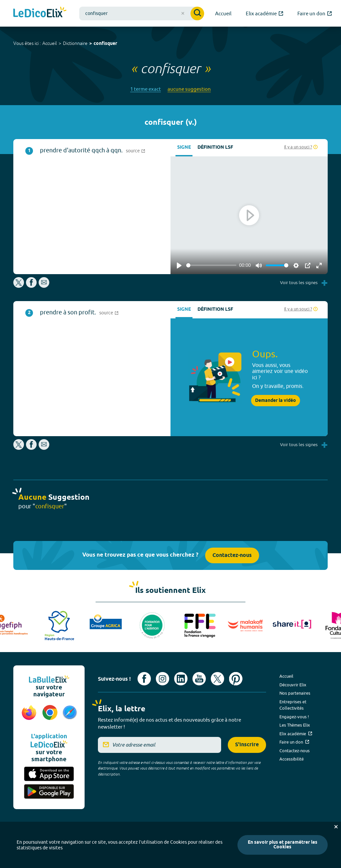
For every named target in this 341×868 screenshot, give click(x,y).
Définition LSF (215, 148)
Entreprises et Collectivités (293, 705)
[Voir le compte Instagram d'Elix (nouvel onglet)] (163, 679)
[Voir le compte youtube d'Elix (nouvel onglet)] (199, 679)
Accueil (50, 43)
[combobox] (142, 13)
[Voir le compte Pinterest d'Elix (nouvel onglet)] (236, 679)
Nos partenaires (295, 693)
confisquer (105, 44)
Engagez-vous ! (294, 717)
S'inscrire (247, 745)
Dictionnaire (75, 43)
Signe (184, 148)
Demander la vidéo (276, 401)
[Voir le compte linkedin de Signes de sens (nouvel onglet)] (181, 679)
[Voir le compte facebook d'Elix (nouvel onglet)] (144, 679)
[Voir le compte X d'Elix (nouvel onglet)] (217, 679)
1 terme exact (146, 89)
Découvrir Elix (293, 685)
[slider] (211, 265)
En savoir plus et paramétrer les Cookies (283, 845)
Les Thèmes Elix (295, 725)
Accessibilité (292, 759)
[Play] (179, 265)
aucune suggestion (189, 89)
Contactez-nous (232, 555)
